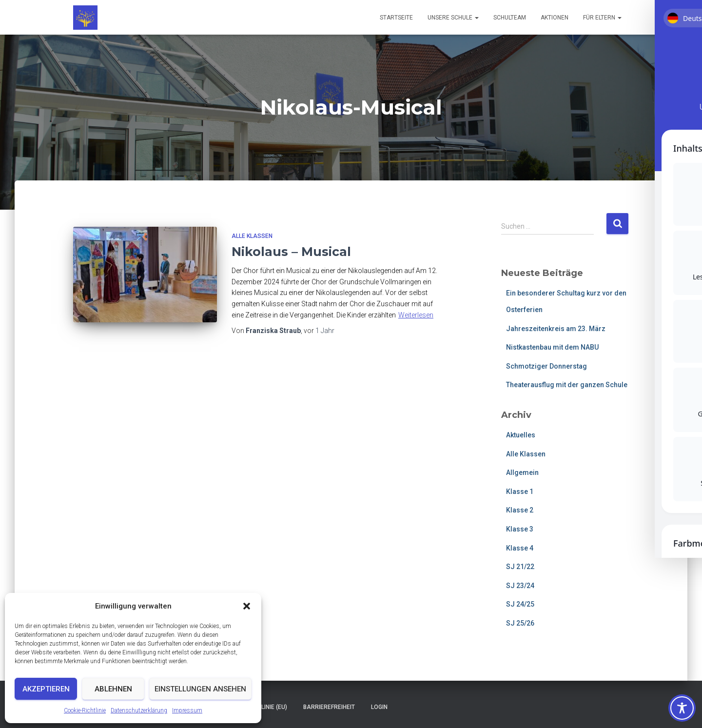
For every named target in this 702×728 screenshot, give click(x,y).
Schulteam (510, 18)
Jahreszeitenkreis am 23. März (556, 329)
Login (379, 707)
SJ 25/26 (520, 623)
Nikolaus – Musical (291, 252)
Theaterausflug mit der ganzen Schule (567, 385)
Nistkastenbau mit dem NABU (552, 347)
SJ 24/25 (520, 604)
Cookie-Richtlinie (85, 710)
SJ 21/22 (520, 567)
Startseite (396, 18)
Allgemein (522, 472)
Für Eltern (602, 18)
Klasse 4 (520, 548)
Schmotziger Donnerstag (546, 366)
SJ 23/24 (520, 586)
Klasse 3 (520, 529)
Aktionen (555, 18)
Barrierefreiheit (329, 707)
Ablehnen (113, 689)
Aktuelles (521, 435)
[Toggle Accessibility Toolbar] (682, 708)
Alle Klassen (252, 236)
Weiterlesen (416, 315)
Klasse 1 (520, 492)
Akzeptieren (46, 689)
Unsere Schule (453, 18)
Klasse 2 (520, 510)
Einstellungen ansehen (200, 689)
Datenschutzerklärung (139, 710)
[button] (247, 606)
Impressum (187, 710)
